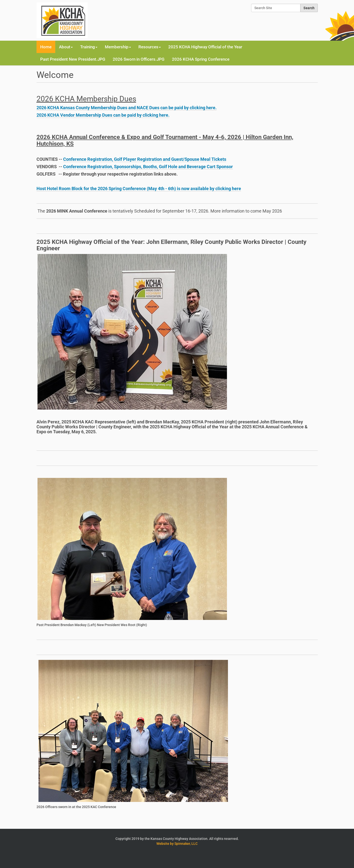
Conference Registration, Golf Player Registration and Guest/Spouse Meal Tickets (145, 159)
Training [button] (89, 47)
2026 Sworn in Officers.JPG (139, 59)
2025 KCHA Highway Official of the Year (205, 47)
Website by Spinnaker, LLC (177, 844)
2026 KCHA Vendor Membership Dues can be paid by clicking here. (103, 115)
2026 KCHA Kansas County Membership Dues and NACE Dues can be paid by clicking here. (127, 108)
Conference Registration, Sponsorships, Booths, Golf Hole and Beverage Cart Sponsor (148, 167)
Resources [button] (150, 47)
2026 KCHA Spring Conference (201, 59)
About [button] (66, 47)
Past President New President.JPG (73, 59)
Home (46, 47)
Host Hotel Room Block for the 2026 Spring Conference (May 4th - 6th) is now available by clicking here (139, 189)
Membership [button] (118, 47)
